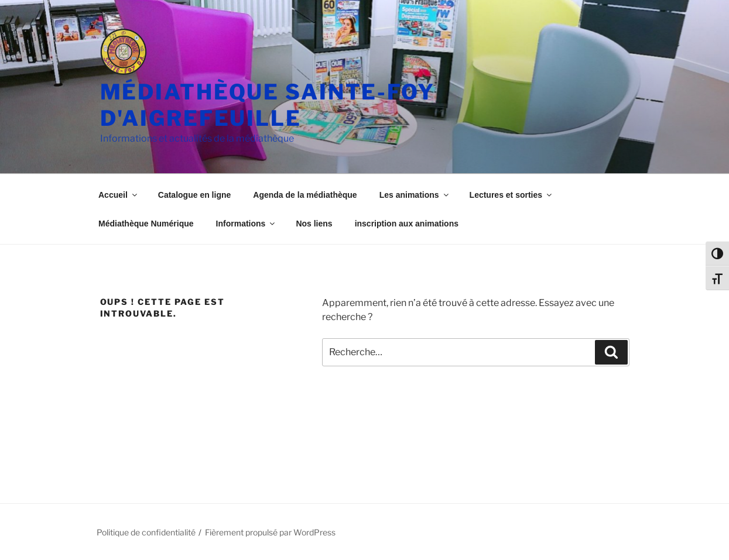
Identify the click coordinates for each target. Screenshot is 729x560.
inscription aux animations (407, 224)
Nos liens (314, 224)
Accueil (119, 195)
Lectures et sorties (512, 195)
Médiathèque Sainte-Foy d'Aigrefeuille (268, 105)
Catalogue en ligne (194, 195)
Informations (247, 224)
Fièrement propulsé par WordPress (270, 532)
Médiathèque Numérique (146, 224)
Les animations (415, 195)
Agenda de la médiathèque (305, 195)
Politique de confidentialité (146, 532)
